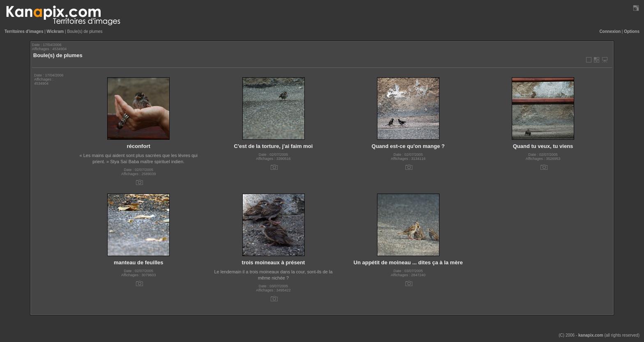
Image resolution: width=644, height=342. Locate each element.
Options (632, 31)
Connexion (610, 31)
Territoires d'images (24, 31)
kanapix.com (591, 335)
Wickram (55, 31)
